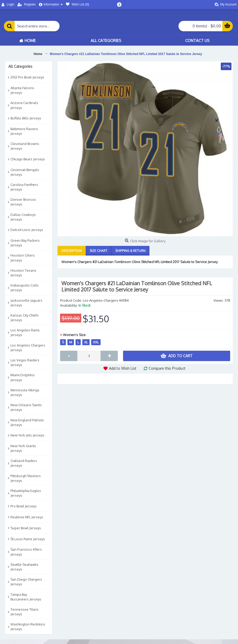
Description (72, 251)
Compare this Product (167, 368)
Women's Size (74, 335)
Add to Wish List (123, 368)
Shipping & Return (130, 251)
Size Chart (98, 251)
